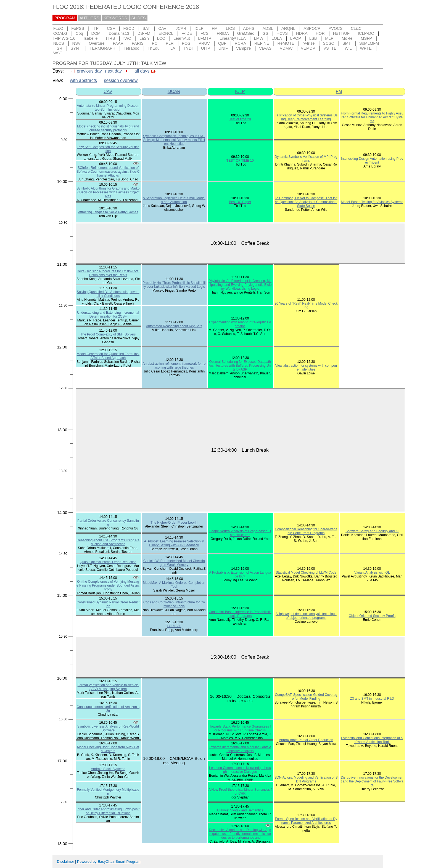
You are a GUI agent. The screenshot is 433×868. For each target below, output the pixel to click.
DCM (96, 33)
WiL (348, 48)
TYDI (188, 48)
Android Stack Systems (108, 769)
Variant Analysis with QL (372, 573)
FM (215, 28)
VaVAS (265, 48)
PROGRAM (65, 18)
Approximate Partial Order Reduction (306, 740)
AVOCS (336, 28)
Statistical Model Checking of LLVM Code (306, 573)
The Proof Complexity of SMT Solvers (108, 334)
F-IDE (187, 33)
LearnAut (182, 38)
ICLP (199, 28)
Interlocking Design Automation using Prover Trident (372, 161)
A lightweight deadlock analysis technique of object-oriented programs (306, 616)
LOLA (277, 38)
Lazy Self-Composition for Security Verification (108, 149)
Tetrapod (132, 48)
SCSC (328, 43)
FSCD (129, 28)
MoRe (347, 38)
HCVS (282, 33)
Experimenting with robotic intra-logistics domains (240, 324)
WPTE (366, 48)
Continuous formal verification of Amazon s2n (108, 709)
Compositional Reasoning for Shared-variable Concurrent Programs (306, 531)
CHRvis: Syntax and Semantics (240, 810)
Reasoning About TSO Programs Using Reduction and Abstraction (108, 542)
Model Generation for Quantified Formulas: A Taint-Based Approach (108, 356)
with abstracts (83, 80)
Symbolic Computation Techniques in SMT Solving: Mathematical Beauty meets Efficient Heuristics (174, 140)
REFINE (262, 43)
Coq (79, 33)
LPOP (296, 38)
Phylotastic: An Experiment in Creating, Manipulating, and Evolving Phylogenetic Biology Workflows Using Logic (240, 285)
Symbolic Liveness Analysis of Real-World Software (108, 728)
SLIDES (139, 18)
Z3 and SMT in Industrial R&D (372, 699)
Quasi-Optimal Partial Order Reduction (108, 562)
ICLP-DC (366, 33)
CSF (111, 28)
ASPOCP (312, 28)
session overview (121, 80)
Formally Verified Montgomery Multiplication (108, 792)
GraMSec (246, 33)
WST (58, 53)
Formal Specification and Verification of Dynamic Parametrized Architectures (306, 821)
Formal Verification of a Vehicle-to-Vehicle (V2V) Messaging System (108, 687)
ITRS (110, 38)
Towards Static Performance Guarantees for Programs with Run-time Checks (240, 728)
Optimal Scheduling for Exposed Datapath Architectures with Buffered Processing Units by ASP (240, 366)
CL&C (356, 28)
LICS (230, 28)
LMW (258, 38)
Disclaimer (65, 862)
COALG (60, 33)
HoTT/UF (341, 33)
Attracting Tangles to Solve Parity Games (108, 212)
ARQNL (288, 28)
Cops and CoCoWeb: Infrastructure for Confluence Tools (174, 604)
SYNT (76, 48)
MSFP (366, 38)
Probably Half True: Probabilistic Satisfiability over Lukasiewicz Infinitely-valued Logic (174, 285)
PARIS (138, 43)
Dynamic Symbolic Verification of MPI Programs (306, 159)
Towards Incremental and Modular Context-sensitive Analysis (240, 749)
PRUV (204, 43)
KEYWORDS (115, 18)
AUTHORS (89, 18)
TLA (172, 48)
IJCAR (180, 28)
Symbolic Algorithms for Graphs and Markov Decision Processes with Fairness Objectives (108, 192)
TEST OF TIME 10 (240, 161)
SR (59, 48)
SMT (347, 43)
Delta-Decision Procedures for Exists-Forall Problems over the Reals (108, 273)
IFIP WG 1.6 (64, 38)
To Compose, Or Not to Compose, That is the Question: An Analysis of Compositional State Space (306, 202)
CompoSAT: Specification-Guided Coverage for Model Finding (306, 697)
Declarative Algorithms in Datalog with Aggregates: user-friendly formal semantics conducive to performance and (240, 834)
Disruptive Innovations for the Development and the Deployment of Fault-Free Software (372, 781)
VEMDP (308, 48)
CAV (162, 28)
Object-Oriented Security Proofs (372, 616)
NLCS (59, 43)
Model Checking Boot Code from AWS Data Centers (108, 749)
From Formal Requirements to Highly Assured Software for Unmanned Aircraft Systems (372, 117)
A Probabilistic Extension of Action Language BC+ (240, 574)
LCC (161, 38)
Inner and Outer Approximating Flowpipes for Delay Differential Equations (108, 811)
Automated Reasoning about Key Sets (174, 326)
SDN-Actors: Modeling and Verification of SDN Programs (306, 779)
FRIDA (223, 33)
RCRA (241, 43)
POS (186, 43)
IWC (127, 38)
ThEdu (154, 48)
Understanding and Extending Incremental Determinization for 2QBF (108, 315)
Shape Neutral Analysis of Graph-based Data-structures (240, 533)
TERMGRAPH (102, 48)
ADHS (249, 28)
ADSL (268, 28)
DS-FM (144, 33)
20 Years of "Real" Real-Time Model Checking (306, 305)
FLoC (58, 28)
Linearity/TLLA (233, 38)
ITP (96, 28)
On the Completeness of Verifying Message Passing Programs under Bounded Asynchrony (108, 585)
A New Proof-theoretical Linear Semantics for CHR (240, 792)
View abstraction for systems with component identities (306, 368)
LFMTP (205, 38)
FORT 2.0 (174, 626)
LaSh (144, 38)
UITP (206, 48)
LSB (313, 38)
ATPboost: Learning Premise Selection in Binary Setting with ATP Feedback (174, 543)
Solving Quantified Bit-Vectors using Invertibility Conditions (108, 294)
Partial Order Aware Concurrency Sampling (108, 523)
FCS (204, 33)
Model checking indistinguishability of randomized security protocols (108, 128)
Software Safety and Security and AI (372, 531)
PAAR (118, 43)
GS (265, 33)
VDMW (286, 48)
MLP (329, 38)
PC (155, 43)
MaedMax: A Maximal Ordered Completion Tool (174, 585)
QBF (222, 43)
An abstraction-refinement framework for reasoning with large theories (174, 366)
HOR (320, 33)
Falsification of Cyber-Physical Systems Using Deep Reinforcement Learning (306, 117)
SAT (146, 28)
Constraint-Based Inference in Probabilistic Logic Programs (240, 614)
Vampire (244, 48)
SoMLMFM (369, 43)
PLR (170, 43)
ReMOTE (286, 43)
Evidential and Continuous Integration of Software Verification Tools (372, 740)
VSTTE (330, 48)
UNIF (223, 48)
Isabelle (91, 38)
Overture (97, 43)
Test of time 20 (240, 119)
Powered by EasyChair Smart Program (109, 862)
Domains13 (119, 33)
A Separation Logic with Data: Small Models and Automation (174, 200)
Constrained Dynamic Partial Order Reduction (108, 604)
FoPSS (78, 28)
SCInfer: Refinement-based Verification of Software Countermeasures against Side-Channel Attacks (108, 172)
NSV (76, 43)
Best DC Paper (240, 202)
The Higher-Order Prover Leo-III (174, 523)
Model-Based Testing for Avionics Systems (372, 202)
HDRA (302, 33)
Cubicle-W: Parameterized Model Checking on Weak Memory (174, 563)
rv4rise (309, 43)
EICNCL (166, 33)
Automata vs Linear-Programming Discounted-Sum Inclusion (108, 108)
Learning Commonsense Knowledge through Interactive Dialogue (240, 770)
